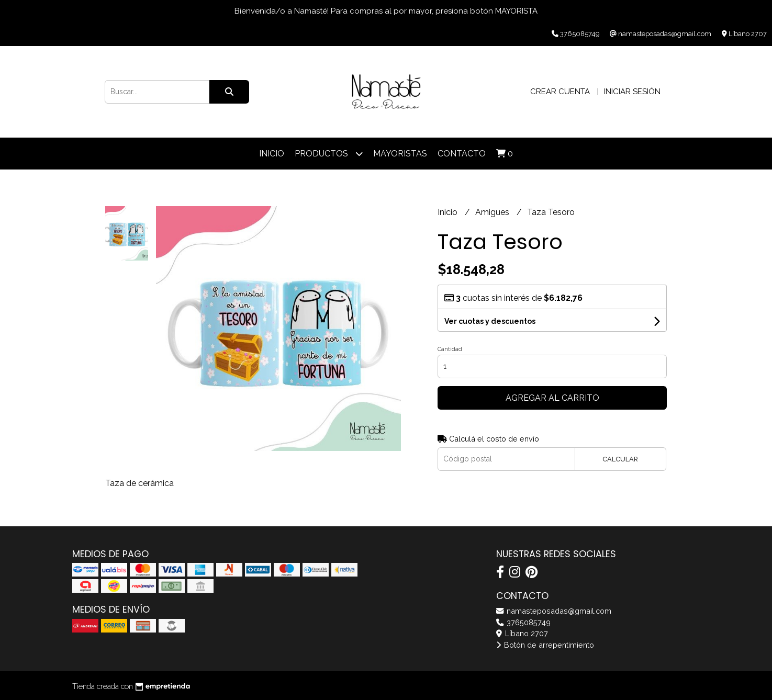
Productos (329, 154)
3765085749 (523, 622)
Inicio (272, 154)
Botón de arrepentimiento (545, 645)
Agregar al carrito (552, 398)
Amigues (493, 212)
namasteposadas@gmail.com (554, 611)
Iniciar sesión (632, 92)
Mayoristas (400, 154)
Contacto (462, 154)
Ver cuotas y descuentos (490, 321)
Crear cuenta (560, 92)
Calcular (620, 459)
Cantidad (450, 349)
